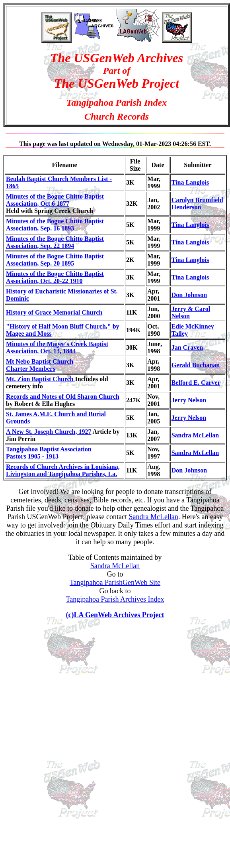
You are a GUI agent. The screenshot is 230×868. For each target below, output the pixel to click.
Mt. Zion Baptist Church (41, 379)
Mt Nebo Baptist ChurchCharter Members (40, 365)
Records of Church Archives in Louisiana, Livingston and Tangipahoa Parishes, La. (63, 470)
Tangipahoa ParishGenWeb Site (115, 583)
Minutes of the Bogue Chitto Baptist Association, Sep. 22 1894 (55, 242)
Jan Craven (187, 347)
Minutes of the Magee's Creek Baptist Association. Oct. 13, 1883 (57, 347)
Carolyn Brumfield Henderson (197, 204)
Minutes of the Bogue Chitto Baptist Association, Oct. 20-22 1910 (55, 277)
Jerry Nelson (189, 400)
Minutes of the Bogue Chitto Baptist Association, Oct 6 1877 (55, 200)
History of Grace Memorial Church (54, 312)
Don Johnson (189, 295)
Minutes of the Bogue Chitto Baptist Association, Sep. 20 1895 (55, 260)
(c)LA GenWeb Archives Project (115, 615)
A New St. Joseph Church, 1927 (49, 432)
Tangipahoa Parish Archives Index (115, 599)
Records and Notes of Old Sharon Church (63, 397)
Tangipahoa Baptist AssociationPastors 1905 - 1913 (49, 453)
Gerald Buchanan (196, 365)
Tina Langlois (190, 182)
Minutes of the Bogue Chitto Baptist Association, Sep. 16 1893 (55, 225)
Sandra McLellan (195, 435)
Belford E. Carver (196, 383)
